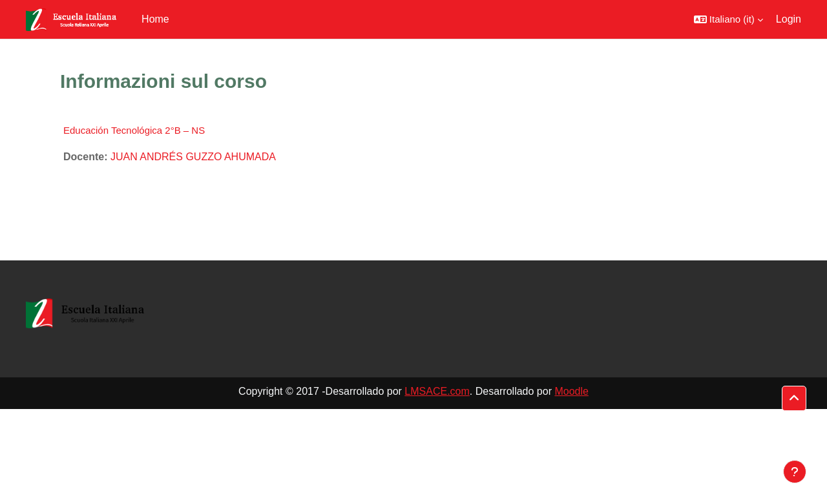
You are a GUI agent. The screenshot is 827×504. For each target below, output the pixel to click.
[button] (728, 19)
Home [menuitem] (155, 19)
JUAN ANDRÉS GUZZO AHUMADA (193, 157)
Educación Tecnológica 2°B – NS (134, 130)
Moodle (571, 391)
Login (789, 19)
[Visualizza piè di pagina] (795, 472)
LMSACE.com (437, 391)
